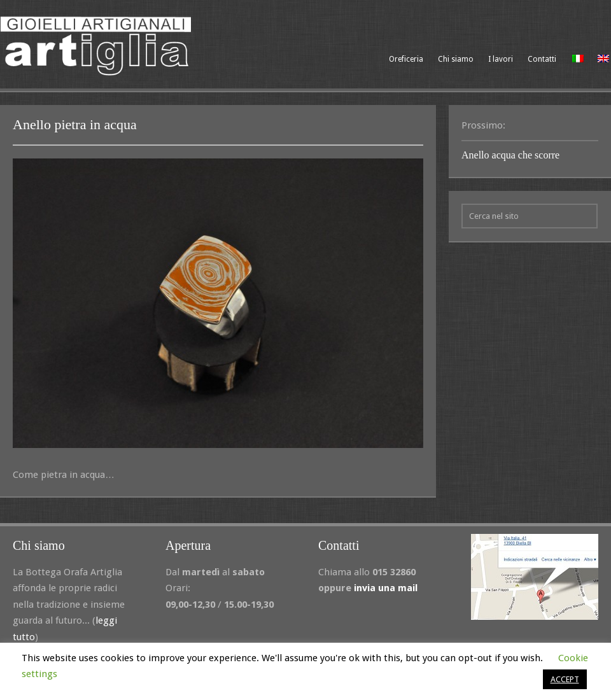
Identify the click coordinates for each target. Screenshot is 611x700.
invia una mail (386, 588)
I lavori (501, 59)
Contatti (542, 59)
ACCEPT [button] (565, 679)
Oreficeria (406, 59)
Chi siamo (456, 59)
